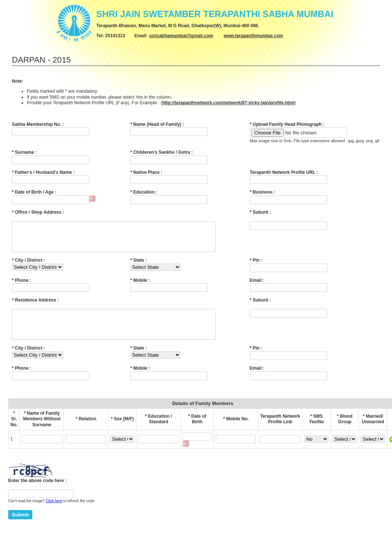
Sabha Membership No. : (38, 124)
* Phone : (22, 286)
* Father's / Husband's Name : (43, 172)
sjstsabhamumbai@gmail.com (181, 36)
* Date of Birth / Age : (34, 192)
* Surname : (24, 152)
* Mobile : (140, 286)
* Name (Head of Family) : (157, 124)
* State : (139, 266)
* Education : (144, 192)
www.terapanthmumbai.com (253, 36)
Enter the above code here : (37, 492)
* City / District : (28, 266)
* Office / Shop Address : (38, 212)
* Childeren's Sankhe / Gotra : (161, 152)
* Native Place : (146, 172)
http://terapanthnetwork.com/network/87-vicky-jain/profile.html (228, 103)
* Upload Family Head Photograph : (287, 124)
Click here (54, 512)
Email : (257, 286)
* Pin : (256, 266)
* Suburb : (261, 212)
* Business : (263, 192)
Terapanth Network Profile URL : (284, 172)
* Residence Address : (35, 306)
